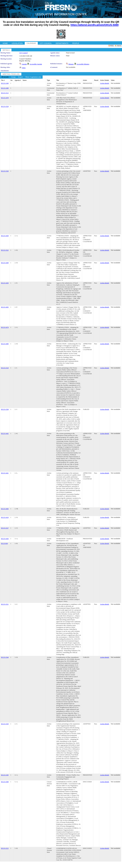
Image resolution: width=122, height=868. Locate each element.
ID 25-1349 (5, 83)
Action (85, 80)
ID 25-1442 (5, 433)
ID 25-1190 (5, 775)
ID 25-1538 (5, 409)
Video (24, 68)
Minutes (71, 64)
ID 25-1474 (5, 327)
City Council (23, 53)
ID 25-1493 (5, 307)
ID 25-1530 (5, 171)
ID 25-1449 (5, 263)
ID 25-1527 (5, 528)
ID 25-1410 (5, 517)
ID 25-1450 (5, 283)
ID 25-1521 (5, 604)
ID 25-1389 (5, 88)
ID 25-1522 (5, 250)
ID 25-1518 (5, 368)
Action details (105, 83)
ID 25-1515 (5, 848)
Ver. (12, 80)
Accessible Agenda (36, 64)
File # (3, 80)
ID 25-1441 (5, 473)
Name (25, 80)
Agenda (24, 64)
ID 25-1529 (5, 106)
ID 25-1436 (5, 539)
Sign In (119, 2)
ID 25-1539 (5, 724)
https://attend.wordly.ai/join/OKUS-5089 (95, 25)
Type (48, 80)
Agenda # (18, 80)
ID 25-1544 (5, 657)
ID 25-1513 (5, 93)
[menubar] (21, 77)
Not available (71, 67)
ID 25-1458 (5, 236)
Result (96, 80)
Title (58, 80)
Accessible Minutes (83, 64)
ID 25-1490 (5, 344)
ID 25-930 (4, 543)
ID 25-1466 (5, 509)
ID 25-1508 (5, 782)
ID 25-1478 (5, 98)
